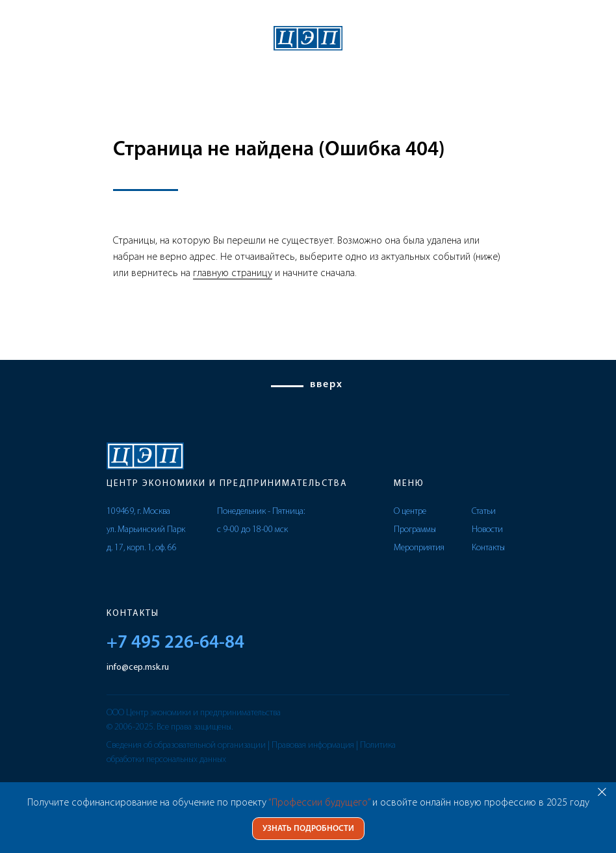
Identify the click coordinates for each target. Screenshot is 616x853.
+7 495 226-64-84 (175, 643)
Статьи (484, 512)
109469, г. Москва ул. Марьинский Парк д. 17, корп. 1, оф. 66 (146, 530)
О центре (410, 512)
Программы (415, 530)
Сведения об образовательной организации (186, 745)
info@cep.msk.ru (138, 668)
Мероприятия (419, 548)
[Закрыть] (602, 792)
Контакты (488, 548)
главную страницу (233, 274)
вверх (327, 385)
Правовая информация (313, 745)
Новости (487, 530)
